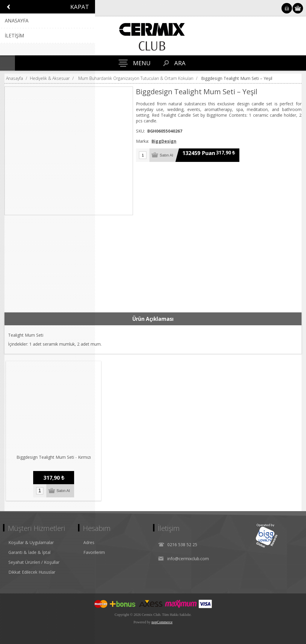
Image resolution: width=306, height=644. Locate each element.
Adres (89, 542)
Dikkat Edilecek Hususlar (32, 572)
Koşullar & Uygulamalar (31, 542)
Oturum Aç (287, 8)
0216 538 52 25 (182, 544)
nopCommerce (162, 622)
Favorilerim (94, 552)
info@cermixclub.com (188, 559)
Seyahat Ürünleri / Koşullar (34, 562)
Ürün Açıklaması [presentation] (153, 319)
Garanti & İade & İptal (29, 552)
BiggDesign (164, 141)
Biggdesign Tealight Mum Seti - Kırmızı (54, 457)
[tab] (153, 319)
